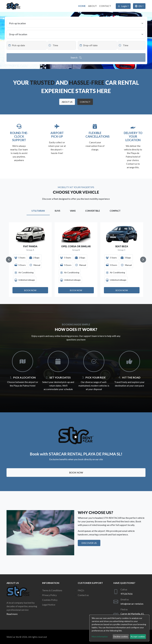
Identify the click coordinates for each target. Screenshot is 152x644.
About (92, 6)
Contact (105, 6)
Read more (12, 614)
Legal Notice (49, 605)
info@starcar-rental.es (132, 604)
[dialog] (119, 628)
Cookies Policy (50, 600)
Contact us (83, 595)
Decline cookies (121, 636)
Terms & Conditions (52, 590)
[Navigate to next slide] (143, 260)
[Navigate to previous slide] (9, 260)
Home (82, 6)
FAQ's (81, 590)
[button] (67, 102)
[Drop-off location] (76, 34)
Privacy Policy (49, 595)
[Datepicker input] (27, 45)
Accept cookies (138, 636)
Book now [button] (76, 472)
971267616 (127, 594)
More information (100, 636)
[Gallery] (76, 260)
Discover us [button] (89, 543)
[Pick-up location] (76, 23)
